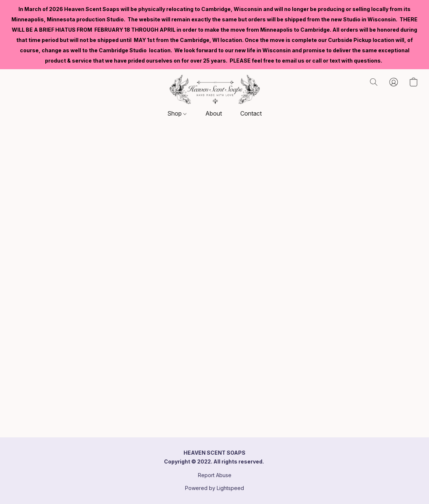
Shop (177, 113)
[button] (215, 89)
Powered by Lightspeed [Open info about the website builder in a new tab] (214, 488)
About (214, 113)
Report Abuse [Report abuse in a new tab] (215, 475)
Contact (251, 113)
